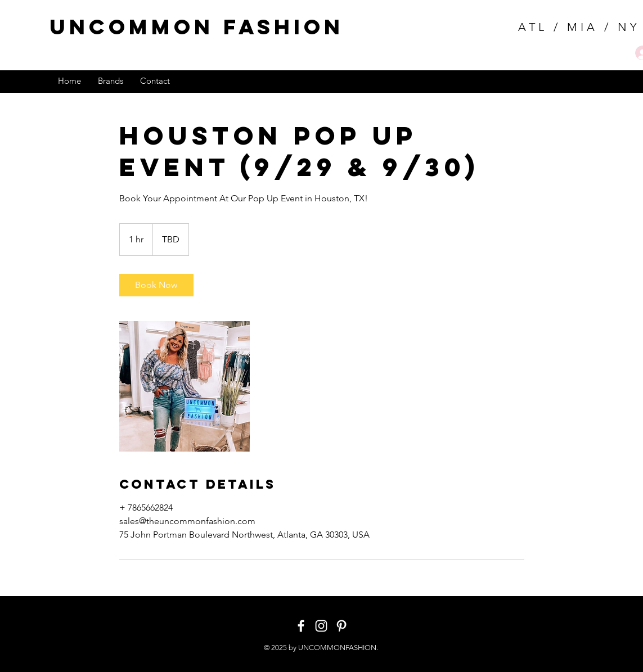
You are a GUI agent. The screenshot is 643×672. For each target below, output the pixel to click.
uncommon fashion (197, 27)
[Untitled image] (185, 386)
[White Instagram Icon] (321, 626)
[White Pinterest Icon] (341, 626)
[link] (156, 285)
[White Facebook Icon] (301, 626)
